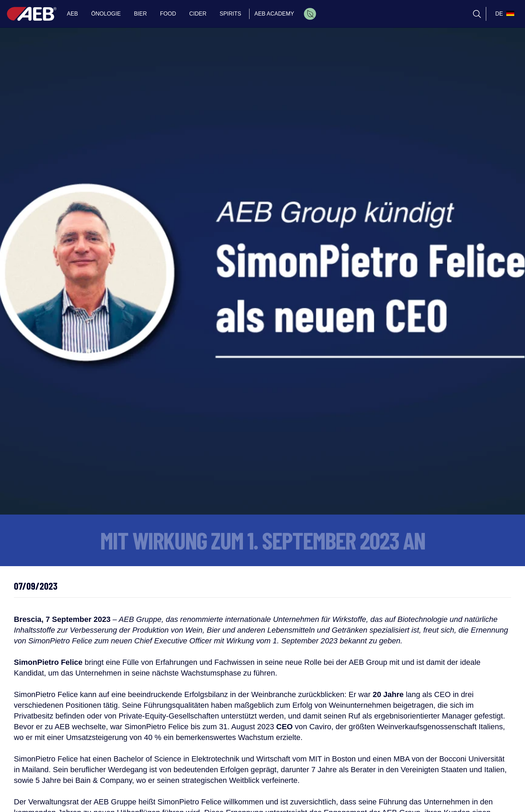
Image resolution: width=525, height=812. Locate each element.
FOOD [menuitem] (168, 14)
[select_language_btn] (504, 14)
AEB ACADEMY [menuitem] (274, 14)
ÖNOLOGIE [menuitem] (106, 14)
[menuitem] (310, 14)
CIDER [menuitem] (198, 14)
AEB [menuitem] (72, 14)
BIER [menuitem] (140, 14)
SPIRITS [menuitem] (230, 14)
